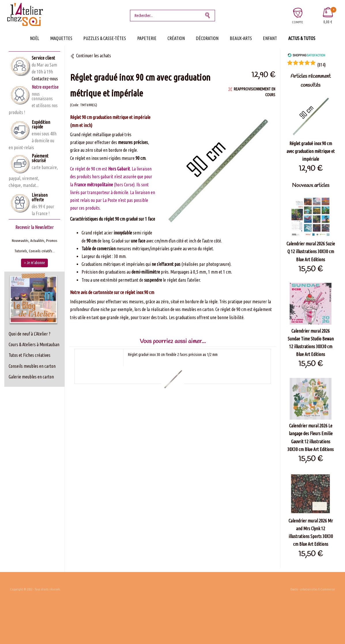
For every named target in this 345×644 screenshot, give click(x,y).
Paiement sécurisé (40, 158)
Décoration (207, 38)
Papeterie (147, 38)
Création (176, 38)
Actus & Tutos (302, 38)
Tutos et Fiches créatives (30, 355)
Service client (43, 58)
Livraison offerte (40, 197)
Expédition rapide (41, 124)
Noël (35, 38)
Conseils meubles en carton (32, 366)
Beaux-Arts (241, 38)
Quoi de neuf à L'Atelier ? (30, 334)
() (321, 65)
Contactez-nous (45, 79)
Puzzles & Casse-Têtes (105, 38)
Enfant (270, 38)
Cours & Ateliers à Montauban (34, 344)
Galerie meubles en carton (31, 377)
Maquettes (61, 38)
